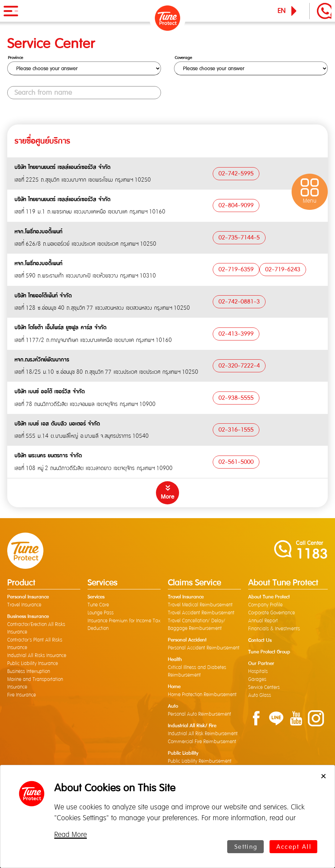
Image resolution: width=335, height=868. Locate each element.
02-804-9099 (236, 206)
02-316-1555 (236, 430)
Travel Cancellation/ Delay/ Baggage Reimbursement (197, 625)
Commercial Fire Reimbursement (202, 742)
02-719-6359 (236, 270)
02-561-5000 (236, 462)
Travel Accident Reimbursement (201, 613)
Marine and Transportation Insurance (35, 683)
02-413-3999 (236, 334)
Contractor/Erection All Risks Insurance (36, 628)
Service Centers (264, 687)
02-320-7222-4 (239, 365)
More (168, 497)
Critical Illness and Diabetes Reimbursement (197, 671)
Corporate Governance (272, 613)
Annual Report (263, 621)
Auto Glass (260, 695)
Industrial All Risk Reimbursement (203, 734)
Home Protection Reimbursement (202, 695)
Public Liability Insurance (33, 664)
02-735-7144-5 (239, 237)
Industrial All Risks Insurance (37, 656)
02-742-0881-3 (239, 301)
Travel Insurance (24, 605)
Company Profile (265, 605)
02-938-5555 (236, 398)
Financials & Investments (274, 629)
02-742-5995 (236, 173)
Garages (257, 679)
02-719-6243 (283, 270)
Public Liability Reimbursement (200, 761)
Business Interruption (29, 672)
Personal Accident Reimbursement (204, 648)
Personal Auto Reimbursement (200, 714)
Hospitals (258, 672)
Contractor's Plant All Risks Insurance (35, 644)
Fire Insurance (22, 695)
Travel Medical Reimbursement (200, 605)
